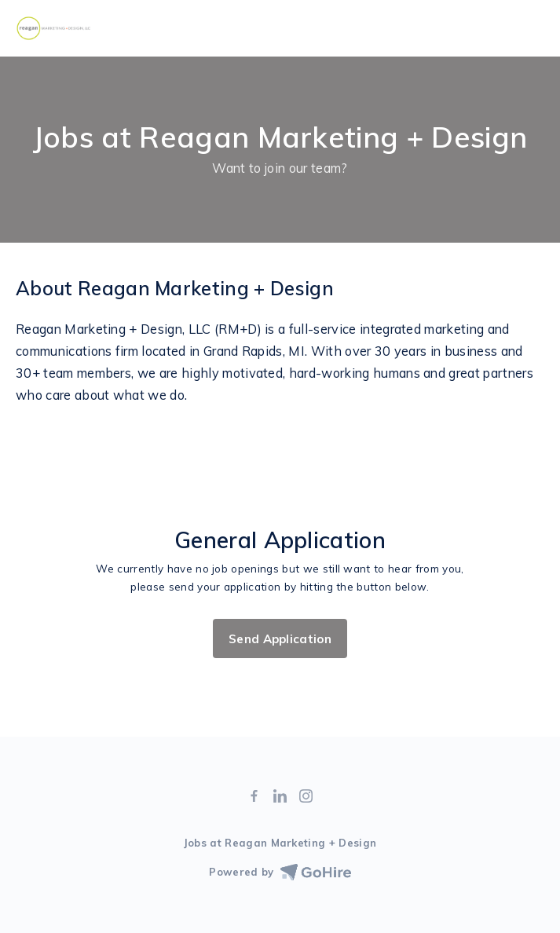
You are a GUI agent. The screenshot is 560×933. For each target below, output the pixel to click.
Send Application (280, 639)
